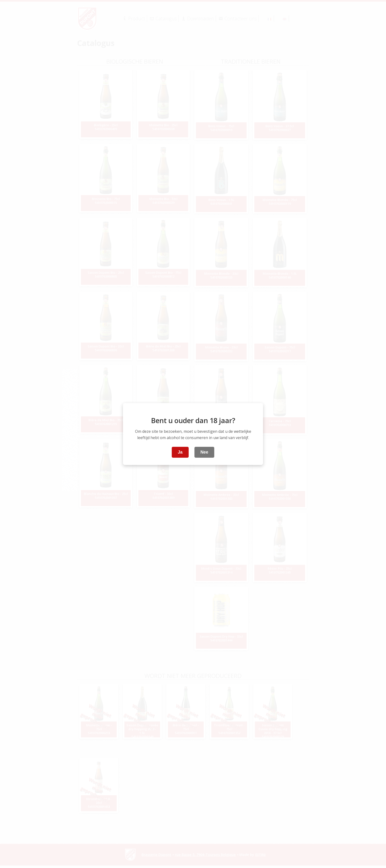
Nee (204, 452)
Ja (180, 452)
